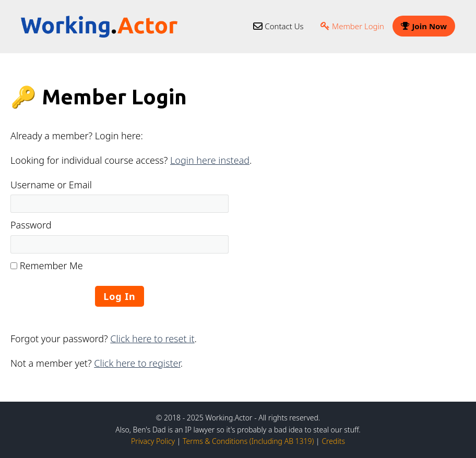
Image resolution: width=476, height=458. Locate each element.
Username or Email (51, 185)
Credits (333, 441)
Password (31, 225)
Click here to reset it (152, 339)
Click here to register (137, 363)
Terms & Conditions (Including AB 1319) (248, 441)
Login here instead (210, 160)
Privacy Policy (153, 441)
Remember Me (47, 266)
